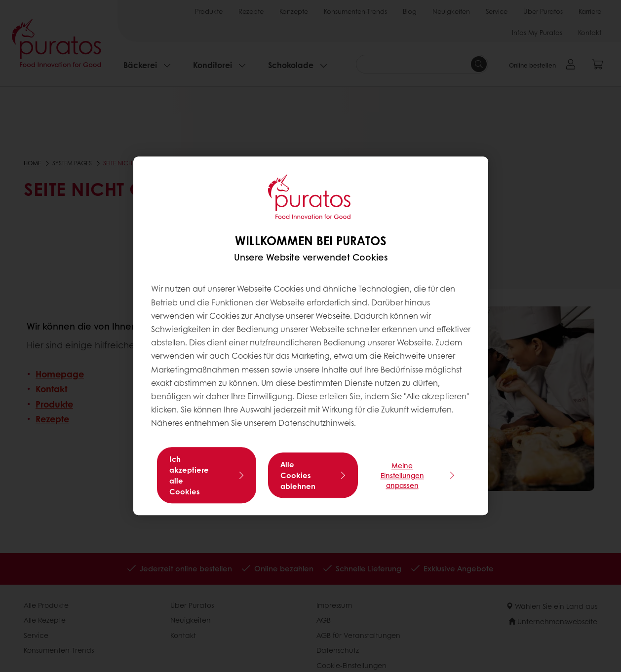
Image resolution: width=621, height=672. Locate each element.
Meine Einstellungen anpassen (402, 476)
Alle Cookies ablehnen (298, 476)
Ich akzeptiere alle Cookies (189, 476)
